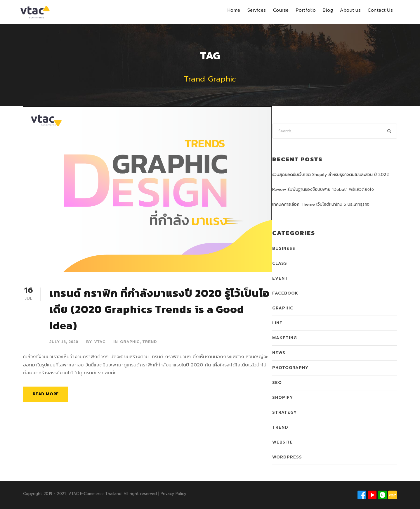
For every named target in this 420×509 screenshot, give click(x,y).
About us (350, 10)
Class (280, 263)
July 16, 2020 (64, 342)
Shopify (283, 398)
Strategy (284, 412)
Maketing (285, 338)
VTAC (100, 342)
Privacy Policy (173, 494)
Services (257, 10)
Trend (150, 342)
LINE (277, 323)
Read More (46, 394)
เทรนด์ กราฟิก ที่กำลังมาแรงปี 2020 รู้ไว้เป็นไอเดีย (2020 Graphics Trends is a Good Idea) (159, 309)
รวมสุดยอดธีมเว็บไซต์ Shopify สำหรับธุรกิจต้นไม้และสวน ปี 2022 (331, 175)
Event (280, 278)
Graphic (130, 342)
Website (283, 442)
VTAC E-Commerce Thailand (95, 494)
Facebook (285, 293)
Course (281, 10)
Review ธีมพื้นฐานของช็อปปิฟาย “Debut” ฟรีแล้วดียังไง (323, 189)
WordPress (287, 457)
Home (234, 10)
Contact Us (380, 10)
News (279, 353)
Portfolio (306, 10)
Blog (328, 10)
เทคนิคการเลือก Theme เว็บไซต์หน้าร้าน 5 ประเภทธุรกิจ (321, 204)
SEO (277, 383)
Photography (290, 368)
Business (284, 249)
